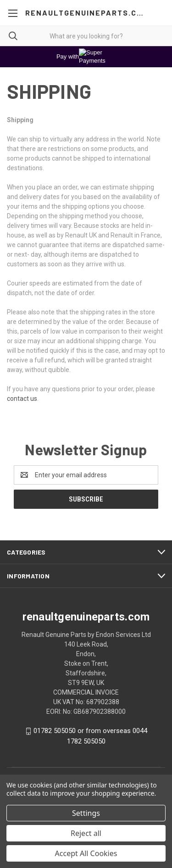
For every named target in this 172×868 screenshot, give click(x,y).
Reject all (86, 833)
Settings (86, 813)
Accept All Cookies (86, 853)
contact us (22, 399)
